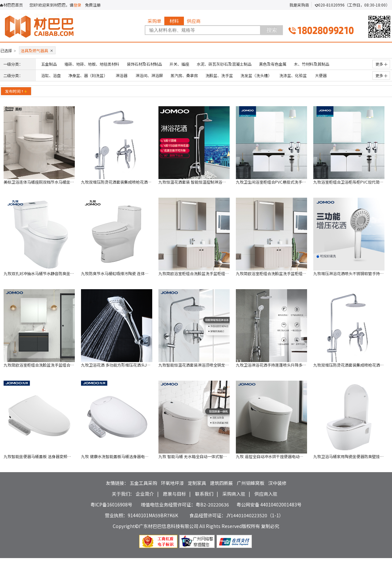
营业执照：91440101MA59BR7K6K (141, 515)
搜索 (272, 30)
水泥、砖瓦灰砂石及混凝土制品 (224, 64)
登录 (77, 5)
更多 (381, 64)
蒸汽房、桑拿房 (184, 75)
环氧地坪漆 (172, 483)
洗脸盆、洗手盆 (219, 75)
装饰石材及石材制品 (144, 64)
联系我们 (204, 494)
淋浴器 (122, 75)
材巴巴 (52, 26)
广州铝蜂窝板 (251, 483)
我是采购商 (299, 5)
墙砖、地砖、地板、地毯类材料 (92, 64)
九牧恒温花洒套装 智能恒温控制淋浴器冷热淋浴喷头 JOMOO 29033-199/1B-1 (227, 182)
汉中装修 (277, 483)
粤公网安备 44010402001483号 (269, 504)
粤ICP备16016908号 (111, 504)
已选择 (8, 50)
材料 (174, 21)
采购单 (155, 21)
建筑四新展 (221, 483)
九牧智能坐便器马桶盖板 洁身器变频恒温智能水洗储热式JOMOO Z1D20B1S (70, 456)
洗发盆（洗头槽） (256, 75)
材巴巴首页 (13, 5)
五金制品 (49, 64)
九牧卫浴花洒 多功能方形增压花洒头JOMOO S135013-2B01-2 (135, 365)
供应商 (194, 21)
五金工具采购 (143, 483)
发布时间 (16, 91)
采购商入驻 (234, 494)
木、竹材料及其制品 (312, 64)
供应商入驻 (266, 494)
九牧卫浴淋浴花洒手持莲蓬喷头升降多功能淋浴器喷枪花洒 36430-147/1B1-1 (303, 365)
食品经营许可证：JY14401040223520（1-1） (237, 515)
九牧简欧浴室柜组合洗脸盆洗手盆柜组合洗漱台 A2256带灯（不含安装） (221, 273)
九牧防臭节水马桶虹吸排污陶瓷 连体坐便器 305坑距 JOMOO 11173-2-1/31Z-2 (150, 273)
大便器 (321, 75)
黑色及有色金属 (273, 64)
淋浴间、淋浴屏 (149, 75)
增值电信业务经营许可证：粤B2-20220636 (185, 504)
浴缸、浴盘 (51, 75)
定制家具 (197, 483)
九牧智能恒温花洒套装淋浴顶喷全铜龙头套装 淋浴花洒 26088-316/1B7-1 (222, 365)
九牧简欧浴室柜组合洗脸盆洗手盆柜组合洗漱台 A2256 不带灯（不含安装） (301, 273)
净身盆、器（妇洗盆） (88, 75)
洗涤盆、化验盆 (293, 75)
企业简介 (145, 494)
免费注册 (93, 5)
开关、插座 (179, 64)
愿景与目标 (174, 494)
